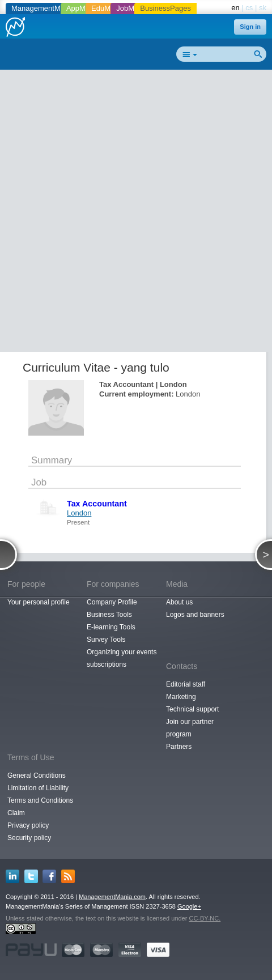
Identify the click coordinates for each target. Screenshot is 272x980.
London (79, 513)
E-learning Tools (111, 627)
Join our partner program (190, 728)
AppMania (83, 8)
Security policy (29, 838)
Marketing (181, 697)
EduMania (108, 8)
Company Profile (112, 602)
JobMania (132, 8)
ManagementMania (43, 8)
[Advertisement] (136, 213)
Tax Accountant (97, 504)
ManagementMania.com (112, 897)
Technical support (192, 709)
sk (263, 8)
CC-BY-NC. (205, 918)
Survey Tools (106, 640)
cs (249, 8)
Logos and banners (195, 615)
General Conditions (37, 776)
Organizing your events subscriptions (122, 658)
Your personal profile (39, 602)
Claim (16, 813)
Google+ (189, 906)
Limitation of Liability (38, 788)
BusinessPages (165, 8)
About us (179, 602)
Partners (179, 747)
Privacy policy (28, 825)
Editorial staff (186, 684)
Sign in (250, 27)
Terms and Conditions (40, 800)
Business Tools (109, 615)
